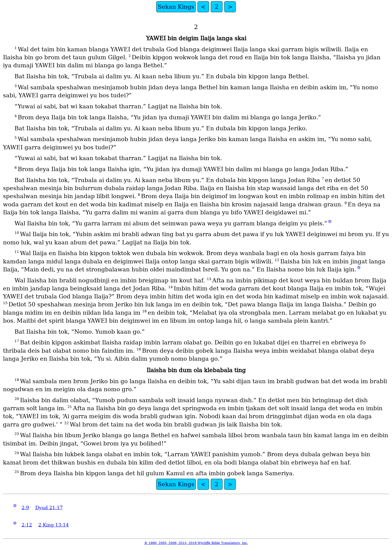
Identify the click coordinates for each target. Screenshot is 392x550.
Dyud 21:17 (49, 508)
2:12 (27, 525)
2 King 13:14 (53, 525)
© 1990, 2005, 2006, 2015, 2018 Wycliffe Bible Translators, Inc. (196, 543)
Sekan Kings (176, 7)
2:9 (25, 508)
